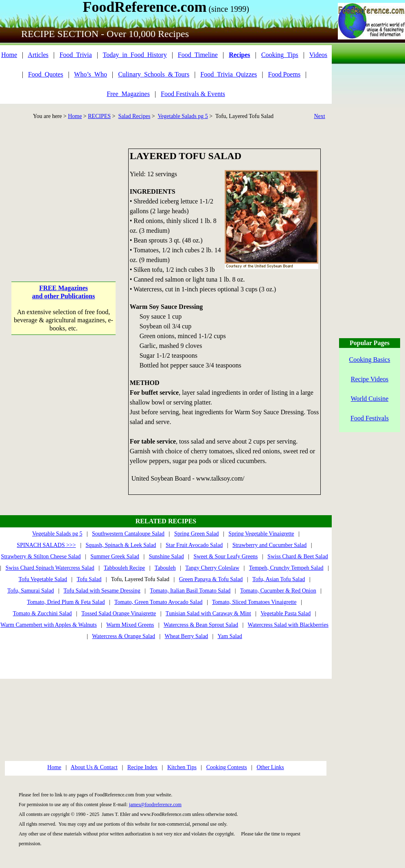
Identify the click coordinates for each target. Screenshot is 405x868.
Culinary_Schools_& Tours (154, 74)
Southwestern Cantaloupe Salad (128, 534)
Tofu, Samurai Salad (31, 591)
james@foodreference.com (155, 805)
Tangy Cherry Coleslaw (212, 568)
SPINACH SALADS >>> (46, 545)
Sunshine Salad (166, 556)
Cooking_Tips (280, 55)
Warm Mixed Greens (130, 625)
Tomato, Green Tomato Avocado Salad (158, 602)
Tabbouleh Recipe (124, 568)
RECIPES (99, 116)
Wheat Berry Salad (187, 636)
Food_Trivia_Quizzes (229, 74)
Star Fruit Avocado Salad (194, 545)
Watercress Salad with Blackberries (288, 625)
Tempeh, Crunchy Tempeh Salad (286, 568)
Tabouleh (165, 568)
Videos (318, 55)
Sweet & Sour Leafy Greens (225, 556)
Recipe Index (142, 767)
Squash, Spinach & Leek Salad (121, 545)
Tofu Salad (89, 579)
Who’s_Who (91, 74)
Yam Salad (230, 636)
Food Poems (285, 74)
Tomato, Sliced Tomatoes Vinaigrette (254, 602)
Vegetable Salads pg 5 (183, 116)
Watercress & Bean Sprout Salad (201, 625)
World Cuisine (370, 399)
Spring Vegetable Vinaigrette (261, 534)
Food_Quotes (46, 74)
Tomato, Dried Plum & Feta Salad (66, 602)
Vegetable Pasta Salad (286, 613)
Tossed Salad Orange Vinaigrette (119, 613)
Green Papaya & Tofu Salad (211, 579)
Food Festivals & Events (193, 94)
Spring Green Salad (197, 534)
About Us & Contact (94, 767)
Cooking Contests (227, 767)
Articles (38, 55)
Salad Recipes (134, 116)
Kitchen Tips (182, 767)
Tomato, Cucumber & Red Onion (278, 591)
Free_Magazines (128, 94)
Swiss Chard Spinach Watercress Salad (50, 568)
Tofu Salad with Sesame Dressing (102, 591)
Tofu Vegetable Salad (43, 579)
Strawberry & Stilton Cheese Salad (41, 556)
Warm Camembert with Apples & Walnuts (49, 625)
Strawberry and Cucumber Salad (269, 545)
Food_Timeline (198, 55)
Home (9, 55)
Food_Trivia (76, 55)
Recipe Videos (370, 379)
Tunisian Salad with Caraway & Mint (208, 613)
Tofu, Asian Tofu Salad (279, 579)
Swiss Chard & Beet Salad (298, 556)
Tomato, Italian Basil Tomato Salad (190, 591)
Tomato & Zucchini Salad (43, 613)
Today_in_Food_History (135, 55)
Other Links (270, 767)
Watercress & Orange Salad (124, 636)
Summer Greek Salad (115, 556)
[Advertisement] (64, 199)
